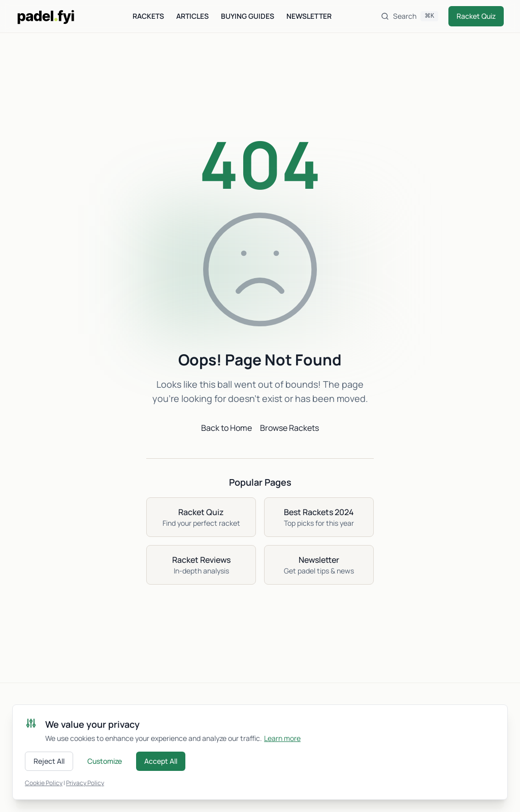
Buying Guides (248, 16)
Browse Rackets (289, 428)
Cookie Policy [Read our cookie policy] (44, 783)
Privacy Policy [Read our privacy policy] (85, 783)
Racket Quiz (476, 16)
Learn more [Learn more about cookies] (282, 738)
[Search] (410, 16)
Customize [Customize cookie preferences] (105, 761)
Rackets (148, 16)
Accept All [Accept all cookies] (161, 761)
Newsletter (309, 16)
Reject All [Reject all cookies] (49, 761)
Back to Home (226, 428)
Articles (192, 16)
